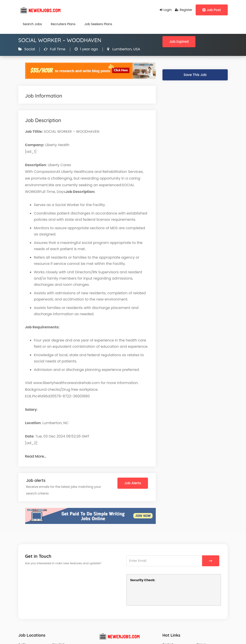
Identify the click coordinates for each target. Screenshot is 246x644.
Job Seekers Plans (98, 24)
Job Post (212, 10)
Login (166, 10)
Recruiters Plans (63, 24)
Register (183, 10)
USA (136, 49)
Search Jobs (32, 24)
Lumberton (122, 49)
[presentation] (164, 593)
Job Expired (179, 42)
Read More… (36, 456)
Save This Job (195, 75)
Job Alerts (133, 483)
